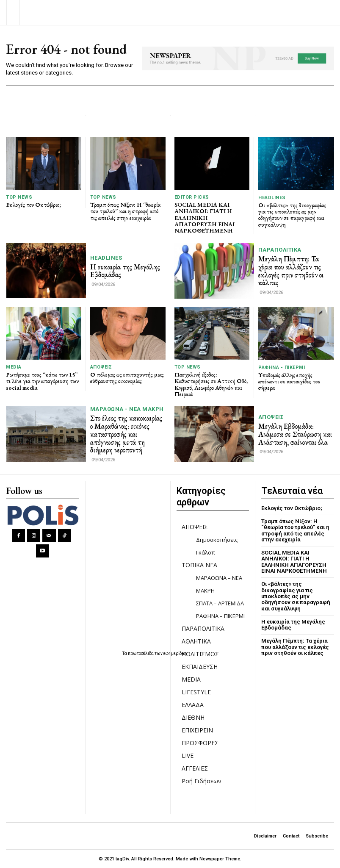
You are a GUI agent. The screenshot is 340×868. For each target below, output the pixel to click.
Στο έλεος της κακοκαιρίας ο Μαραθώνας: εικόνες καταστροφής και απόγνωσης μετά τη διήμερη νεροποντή (126, 434)
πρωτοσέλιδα (141, 653)
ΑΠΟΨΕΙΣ (101, 367)
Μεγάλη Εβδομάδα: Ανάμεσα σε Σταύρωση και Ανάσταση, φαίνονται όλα (295, 434)
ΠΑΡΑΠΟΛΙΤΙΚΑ (280, 250)
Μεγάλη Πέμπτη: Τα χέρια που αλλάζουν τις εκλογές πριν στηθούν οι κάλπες (291, 271)
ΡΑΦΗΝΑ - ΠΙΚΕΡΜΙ (282, 367)
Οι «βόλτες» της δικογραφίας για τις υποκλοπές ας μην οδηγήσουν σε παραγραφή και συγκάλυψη (292, 215)
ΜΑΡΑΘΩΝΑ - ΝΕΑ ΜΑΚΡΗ (127, 409)
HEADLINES (272, 198)
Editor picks (192, 197)
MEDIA (14, 367)
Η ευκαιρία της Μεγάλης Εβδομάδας (125, 271)
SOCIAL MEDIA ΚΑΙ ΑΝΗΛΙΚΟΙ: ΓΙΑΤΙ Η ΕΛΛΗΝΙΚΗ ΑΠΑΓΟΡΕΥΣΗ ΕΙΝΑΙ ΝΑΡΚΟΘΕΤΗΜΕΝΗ (205, 218)
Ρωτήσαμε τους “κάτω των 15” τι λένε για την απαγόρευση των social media (42, 381)
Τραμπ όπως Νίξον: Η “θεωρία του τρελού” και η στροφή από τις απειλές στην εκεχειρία (125, 211)
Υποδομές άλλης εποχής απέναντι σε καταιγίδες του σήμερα (289, 381)
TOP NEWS (19, 197)
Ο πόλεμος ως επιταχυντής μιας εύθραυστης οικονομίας (127, 378)
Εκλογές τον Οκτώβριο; (33, 205)
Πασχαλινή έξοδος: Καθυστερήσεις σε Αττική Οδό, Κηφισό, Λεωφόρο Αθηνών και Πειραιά (211, 384)
